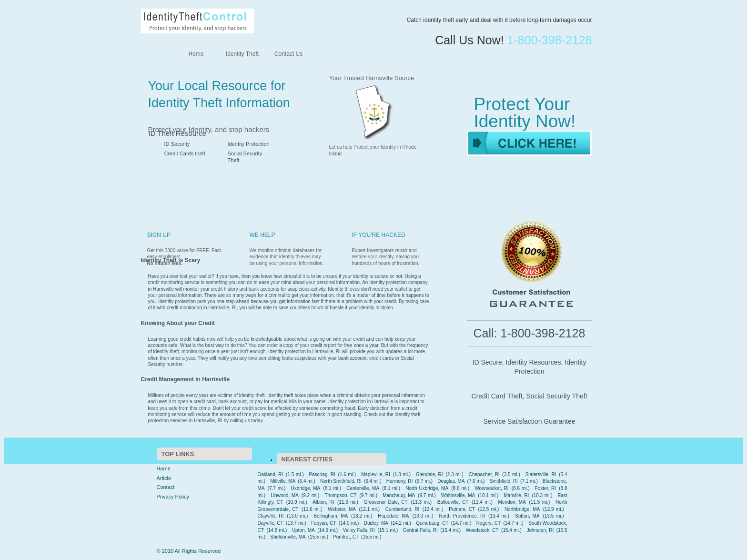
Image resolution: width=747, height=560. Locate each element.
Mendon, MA (512, 502)
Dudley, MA (376, 523)
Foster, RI (545, 488)
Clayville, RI (271, 516)
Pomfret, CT (346, 537)
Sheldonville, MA (288, 537)
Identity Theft (242, 54)
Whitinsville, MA (458, 495)
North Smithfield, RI (341, 481)
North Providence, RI (462, 516)
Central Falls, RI (420, 530)
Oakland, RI (271, 474)
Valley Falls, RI (359, 530)
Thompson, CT (340, 495)
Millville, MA (283, 481)
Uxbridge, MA (306, 488)
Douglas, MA (451, 481)
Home (196, 54)
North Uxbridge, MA (427, 488)
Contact (166, 487)
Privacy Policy (173, 497)
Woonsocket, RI (491, 488)
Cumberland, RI (403, 509)
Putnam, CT (462, 509)
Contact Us (288, 54)
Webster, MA (342, 509)
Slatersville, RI (541, 474)
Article (164, 478)
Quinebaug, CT (432, 523)
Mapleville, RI (376, 474)
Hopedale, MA (393, 516)
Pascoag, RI (322, 474)
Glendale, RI (429, 474)
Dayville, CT (271, 523)
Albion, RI (323, 502)
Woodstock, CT (482, 530)
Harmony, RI (399, 481)
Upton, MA (303, 530)
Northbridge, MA (522, 509)
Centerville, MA (363, 488)
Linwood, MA (285, 495)
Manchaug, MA (399, 495)
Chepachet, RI (484, 474)
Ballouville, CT (453, 502)
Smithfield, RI (504, 481)
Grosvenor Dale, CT (386, 502)
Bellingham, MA (331, 516)
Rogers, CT (489, 523)
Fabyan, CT (324, 523)
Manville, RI (516, 495)
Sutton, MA (527, 516)
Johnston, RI (540, 530)
